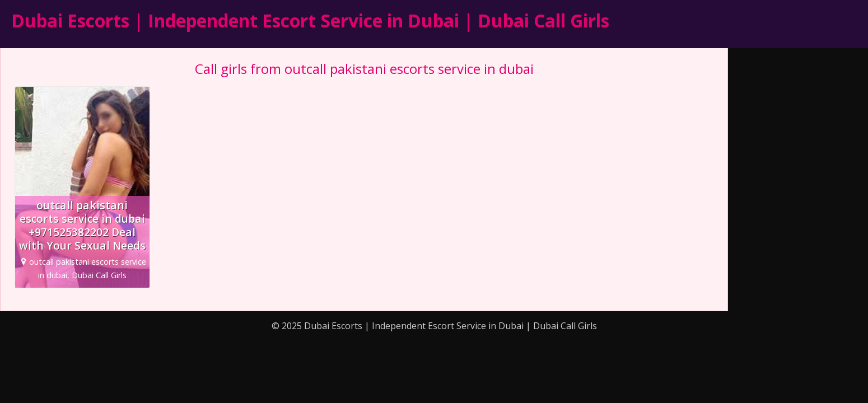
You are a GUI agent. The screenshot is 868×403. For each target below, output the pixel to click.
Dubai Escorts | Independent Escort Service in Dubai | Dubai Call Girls (310, 20)
